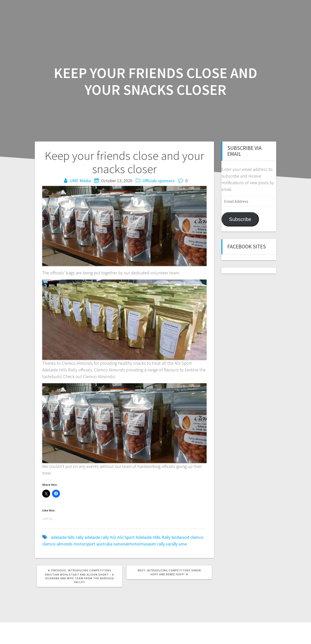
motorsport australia (93, 544)
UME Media (80, 181)
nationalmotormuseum (135, 544)
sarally (172, 544)
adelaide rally (97, 537)
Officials (150, 181)
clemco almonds (57, 544)
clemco (197, 537)
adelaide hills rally (67, 537)
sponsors (166, 181)
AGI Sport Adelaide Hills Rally (144, 537)
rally (161, 544)
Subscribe (240, 219)
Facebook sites (247, 247)
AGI (113, 537)
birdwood (180, 537)
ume (183, 544)
